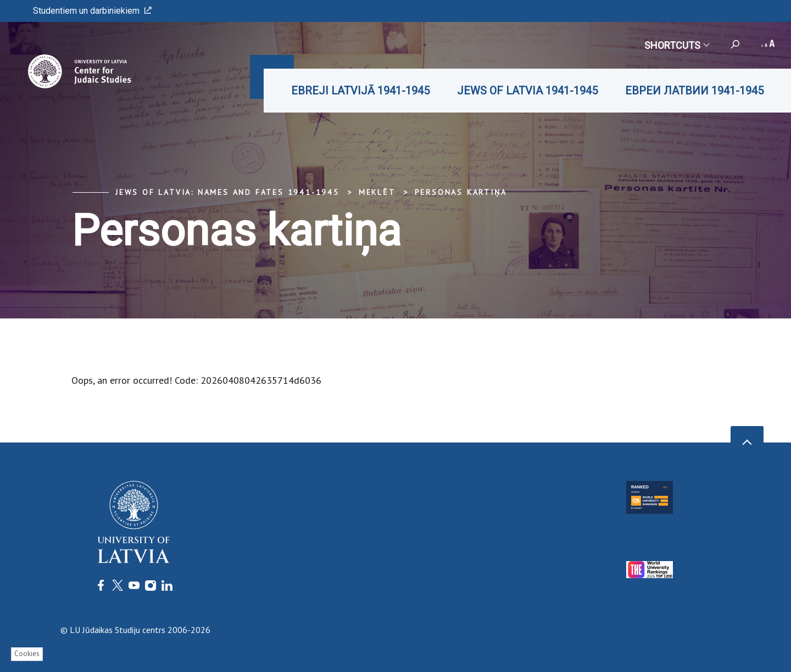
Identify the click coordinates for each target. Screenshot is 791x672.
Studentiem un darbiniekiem (92, 11)
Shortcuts (676, 45)
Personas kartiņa (461, 192)
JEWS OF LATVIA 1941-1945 (527, 91)
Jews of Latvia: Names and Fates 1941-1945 (227, 192)
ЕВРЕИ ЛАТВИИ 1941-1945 (694, 91)
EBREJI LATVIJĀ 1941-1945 (360, 91)
